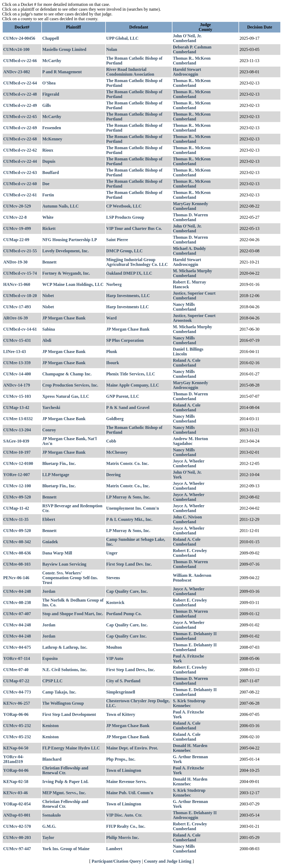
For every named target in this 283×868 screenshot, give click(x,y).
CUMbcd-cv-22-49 (20, 105)
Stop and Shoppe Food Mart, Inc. (73, 614)
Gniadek (50, 542)
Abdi (47, 340)
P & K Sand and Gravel (128, 407)
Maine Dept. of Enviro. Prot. (132, 748)
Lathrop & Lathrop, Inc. (65, 647)
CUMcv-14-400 (17, 374)
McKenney (52, 139)
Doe (46, 184)
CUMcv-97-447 (17, 849)
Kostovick (115, 603)
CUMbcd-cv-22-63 (20, 173)
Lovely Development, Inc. (66, 251)
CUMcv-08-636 (17, 553)
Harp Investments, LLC (128, 296)
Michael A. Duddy (189, 248)
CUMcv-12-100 (17, 486)
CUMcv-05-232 (17, 726)
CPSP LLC (52, 681)
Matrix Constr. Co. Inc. (128, 463)
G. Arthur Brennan (190, 757)
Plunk (112, 352)
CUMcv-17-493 (17, 307)
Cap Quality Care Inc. (127, 636)
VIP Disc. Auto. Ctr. (124, 815)
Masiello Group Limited (64, 49)
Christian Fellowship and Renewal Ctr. (65, 770)
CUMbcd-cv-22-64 (20, 83)
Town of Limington (124, 770)
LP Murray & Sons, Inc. (128, 497)
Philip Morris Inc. (123, 837)
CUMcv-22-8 (15, 217)
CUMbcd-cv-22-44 (20, 161)
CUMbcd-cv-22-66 (20, 61)
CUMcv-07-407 (17, 614)
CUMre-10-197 (17, 452)
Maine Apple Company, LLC (133, 385)
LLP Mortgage (56, 475)
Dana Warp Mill (57, 553)
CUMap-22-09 (16, 240)
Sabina (49, 329)
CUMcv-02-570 (17, 826)
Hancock (181, 287)
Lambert (114, 849)
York (177, 477)
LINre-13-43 (15, 352)
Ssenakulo (52, 815)
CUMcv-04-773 (17, 692)
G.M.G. (49, 826)
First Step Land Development (69, 714)
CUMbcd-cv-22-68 (20, 139)
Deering (114, 475)
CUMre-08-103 (17, 564)
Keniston (50, 726)
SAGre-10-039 (16, 441)
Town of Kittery (121, 714)
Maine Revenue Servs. (127, 782)
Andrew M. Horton (191, 439)
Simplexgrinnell (121, 692)
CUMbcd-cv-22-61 (20, 195)
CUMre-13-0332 (18, 419)
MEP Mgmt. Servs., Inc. (64, 793)
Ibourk (113, 363)
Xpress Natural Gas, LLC (66, 396)
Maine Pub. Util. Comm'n (130, 793)
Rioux (48, 150)
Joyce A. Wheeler (189, 461)
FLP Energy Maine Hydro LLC (71, 748)
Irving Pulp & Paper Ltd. (66, 782)
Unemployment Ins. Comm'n (133, 508)
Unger (112, 553)
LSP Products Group (125, 217)
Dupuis (49, 161)
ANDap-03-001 (17, 815)
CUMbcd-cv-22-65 (20, 117)
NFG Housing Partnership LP (70, 240)
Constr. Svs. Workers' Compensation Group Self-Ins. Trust (70, 578)
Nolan (112, 49)
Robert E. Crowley (190, 551)
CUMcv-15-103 (17, 396)
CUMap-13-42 (16, 407)
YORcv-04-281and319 (13, 759)
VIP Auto (115, 658)
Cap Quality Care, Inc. (127, 591)
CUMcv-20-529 (17, 206)
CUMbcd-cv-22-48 (20, 94)
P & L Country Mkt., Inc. (129, 519)
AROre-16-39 (15, 318)
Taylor (48, 837)
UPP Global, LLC (122, 38)
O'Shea (49, 83)
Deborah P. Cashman (192, 47)
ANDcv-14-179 (17, 385)
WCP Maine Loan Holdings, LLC (73, 284)
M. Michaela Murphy (193, 271)
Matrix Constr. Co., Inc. (128, 486)
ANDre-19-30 (15, 262)
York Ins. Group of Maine (66, 849)
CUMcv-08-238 (17, 603)
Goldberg (115, 419)
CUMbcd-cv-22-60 (20, 184)
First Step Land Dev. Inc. (129, 564)
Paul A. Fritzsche (189, 656)
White (48, 217)
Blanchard (52, 759)
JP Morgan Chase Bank (64, 318)
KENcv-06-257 (17, 703)
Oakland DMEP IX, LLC (129, 273)
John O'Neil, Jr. (187, 36)
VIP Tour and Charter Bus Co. (134, 228)
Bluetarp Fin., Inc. (59, 463)
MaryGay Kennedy (191, 204)
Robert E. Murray (190, 282)
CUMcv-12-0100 (18, 463)
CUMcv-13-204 (17, 430)
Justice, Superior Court (194, 293)
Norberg (114, 284)
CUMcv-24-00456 (19, 38)
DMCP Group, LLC (125, 251)
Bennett (49, 262)
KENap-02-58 (16, 782)
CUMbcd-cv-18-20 (20, 296)
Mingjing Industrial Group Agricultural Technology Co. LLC (137, 262)
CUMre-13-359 (17, 363)
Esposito (50, 658)
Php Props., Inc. (121, 759)
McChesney (117, 452)
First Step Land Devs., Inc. (131, 670)
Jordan (49, 591)
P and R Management (62, 72)
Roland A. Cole (187, 360)
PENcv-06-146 (16, 578)
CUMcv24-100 (16, 49)
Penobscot (182, 580)
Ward (112, 318)
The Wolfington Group (63, 703)
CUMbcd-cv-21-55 (20, 251)
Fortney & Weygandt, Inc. (66, 273)
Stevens (113, 578)
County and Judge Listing (168, 861)
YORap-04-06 (16, 770)
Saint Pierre (117, 240)
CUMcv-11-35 (16, 519)
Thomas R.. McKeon (192, 58)
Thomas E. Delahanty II (195, 634)
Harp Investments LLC (128, 307)
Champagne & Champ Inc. (67, 374)
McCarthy (52, 61)
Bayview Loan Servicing (64, 564)
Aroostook (182, 320)
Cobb (111, 441)
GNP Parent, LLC (123, 396)
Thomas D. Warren (190, 215)
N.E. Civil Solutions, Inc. (65, 670)
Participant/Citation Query (116, 861)
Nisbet (48, 296)
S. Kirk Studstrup (189, 701)
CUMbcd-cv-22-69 (20, 128)
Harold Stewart (187, 69)
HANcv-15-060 (17, 284)
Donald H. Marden (190, 746)
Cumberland (185, 41)
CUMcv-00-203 (17, 837)
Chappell (51, 38)
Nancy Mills (184, 304)
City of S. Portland (123, 681)
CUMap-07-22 (16, 681)
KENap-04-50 (16, 748)
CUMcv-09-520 (17, 497)
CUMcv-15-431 (17, 340)
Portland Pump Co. (124, 614)
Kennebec (182, 706)
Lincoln (180, 354)
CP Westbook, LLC (124, 206)
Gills (47, 105)
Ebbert (49, 519)
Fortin (48, 195)
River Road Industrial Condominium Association (130, 72)
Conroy (49, 430)
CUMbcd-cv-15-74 (20, 273)
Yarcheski (51, 407)
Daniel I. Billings (188, 349)
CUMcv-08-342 (17, 542)
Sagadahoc (183, 443)
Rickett (49, 228)
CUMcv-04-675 (17, 647)
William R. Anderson (192, 575)
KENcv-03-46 (15, 793)
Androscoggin (186, 74)
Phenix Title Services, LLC (131, 374)
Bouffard (51, 173)
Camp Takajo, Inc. (59, 692)
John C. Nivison (187, 517)
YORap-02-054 (17, 804)
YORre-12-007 (17, 475)
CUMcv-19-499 (17, 228)
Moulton (114, 647)
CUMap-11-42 (16, 508)
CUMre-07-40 (16, 670)
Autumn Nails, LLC (60, 206)
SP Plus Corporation (125, 340)
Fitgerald (51, 94)
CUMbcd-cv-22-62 (20, 150)
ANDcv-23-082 (17, 72)
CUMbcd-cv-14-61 (20, 329)
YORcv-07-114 (17, 658)
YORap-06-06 (16, 714)
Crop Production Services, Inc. (70, 385)
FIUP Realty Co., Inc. (126, 826)
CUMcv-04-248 (17, 591)
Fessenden (52, 128)
